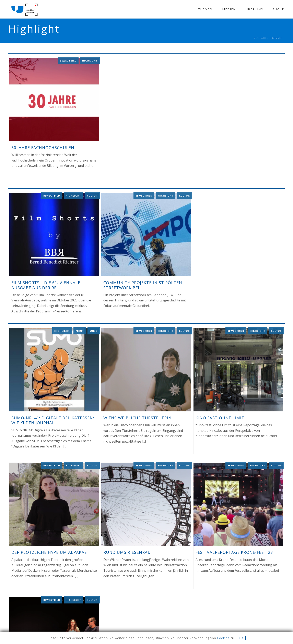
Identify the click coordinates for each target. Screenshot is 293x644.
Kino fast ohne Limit (220, 417)
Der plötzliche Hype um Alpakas (49, 551)
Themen (205, 9)
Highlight (90, 60)
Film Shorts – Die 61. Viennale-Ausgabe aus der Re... (47, 284)
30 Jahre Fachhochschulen (43, 147)
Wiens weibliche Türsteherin (137, 417)
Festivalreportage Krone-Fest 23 (234, 551)
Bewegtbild (68, 60)
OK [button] (241, 638)
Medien (229, 9)
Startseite (260, 38)
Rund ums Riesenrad (127, 551)
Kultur (92, 195)
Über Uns (254, 9)
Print (80, 330)
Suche (278, 9)
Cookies (223, 638)
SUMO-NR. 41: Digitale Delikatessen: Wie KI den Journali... (53, 419)
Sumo (94, 330)
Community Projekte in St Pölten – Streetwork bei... (144, 284)
